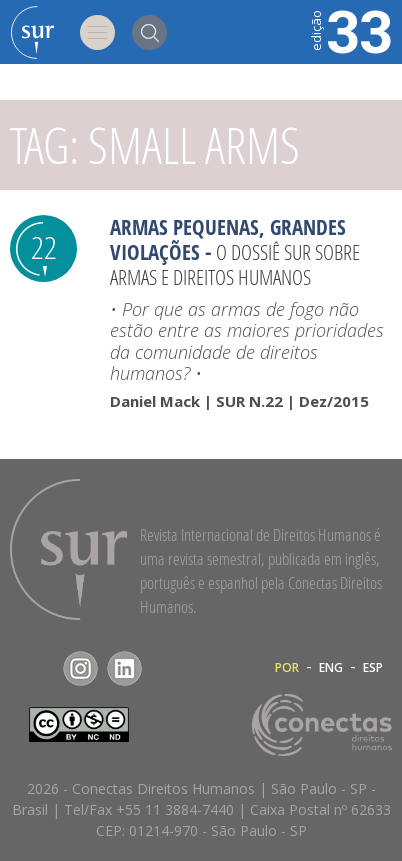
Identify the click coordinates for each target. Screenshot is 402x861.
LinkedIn (124, 668)
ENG (331, 668)
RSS (168, 668)
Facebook (36, 668)
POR (287, 668)
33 (350, 30)
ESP (373, 668)
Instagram (80, 668)
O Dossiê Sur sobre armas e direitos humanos (235, 264)
